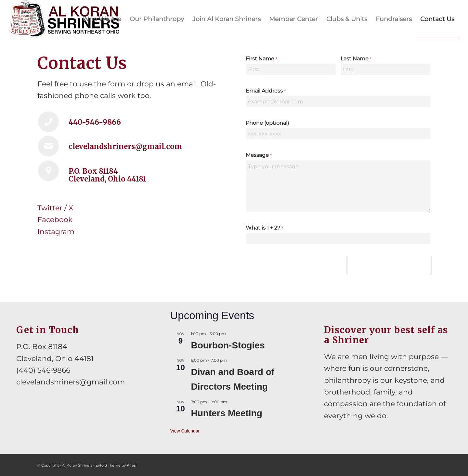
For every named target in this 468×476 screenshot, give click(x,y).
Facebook (55, 220)
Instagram (56, 232)
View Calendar (185, 431)
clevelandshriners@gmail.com (71, 382)
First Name (261, 59)
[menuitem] (102, 19)
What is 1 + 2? (264, 228)
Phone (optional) (267, 123)
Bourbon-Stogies (228, 345)
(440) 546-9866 (43, 370)
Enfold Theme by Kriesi (116, 465)
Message (259, 155)
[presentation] (389, 265)
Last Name (356, 59)
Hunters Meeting (226, 413)
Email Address (266, 91)
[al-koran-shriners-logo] (64, 19)
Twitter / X (55, 208)
